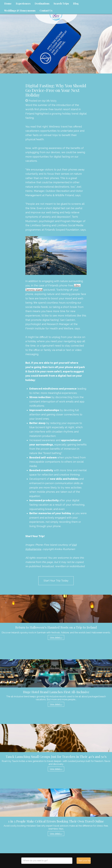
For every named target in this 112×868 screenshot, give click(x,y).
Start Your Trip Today (56, 581)
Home (8, 4)
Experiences (23, 4)
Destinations (42, 4)
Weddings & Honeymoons (20, 11)
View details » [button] (56, 637)
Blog (76, 4)
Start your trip (85, 861)
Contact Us (46, 11)
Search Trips (61, 4)
